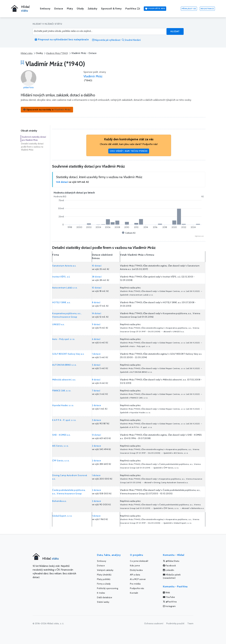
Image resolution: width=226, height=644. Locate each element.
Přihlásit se (189, 9)
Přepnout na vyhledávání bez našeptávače (62, 40)
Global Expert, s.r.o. (62, 516)
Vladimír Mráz (93, 76)
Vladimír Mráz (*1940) (57, 53)
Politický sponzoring (108, 588)
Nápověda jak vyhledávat (106, 40)
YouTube (169, 597)
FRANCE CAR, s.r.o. (62, 391)
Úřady (80, 9)
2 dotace (97, 405)
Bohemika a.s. (59, 501)
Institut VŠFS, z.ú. (61, 277)
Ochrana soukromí (154, 623)
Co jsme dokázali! (139, 561)
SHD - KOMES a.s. (61, 435)
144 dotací (62, 182)
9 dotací (96, 324)
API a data (135, 575)
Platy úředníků (104, 575)
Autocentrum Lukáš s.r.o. (65, 288)
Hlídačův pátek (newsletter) (172, 576)
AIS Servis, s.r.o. (61, 446)
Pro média (135, 584)
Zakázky (93, 9)
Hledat (175, 31)
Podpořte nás (155, 9)
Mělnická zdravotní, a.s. (64, 380)
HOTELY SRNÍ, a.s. (61, 302)
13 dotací (97, 435)
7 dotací (96, 391)
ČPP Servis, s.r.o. (61, 461)
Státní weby (103, 602)
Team (190, 623)
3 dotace (97, 420)
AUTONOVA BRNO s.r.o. (64, 365)
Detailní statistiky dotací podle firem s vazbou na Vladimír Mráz (32, 147)
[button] (47, 110)
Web (167, 593)
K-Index (101, 593)
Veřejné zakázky (105, 570)
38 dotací (97, 277)
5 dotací (96, 365)
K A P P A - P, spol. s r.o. (64, 420)
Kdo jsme (135, 566)
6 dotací (96, 339)
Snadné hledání (131, 40)
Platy (70, 9)
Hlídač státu (27, 53)
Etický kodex (136, 570)
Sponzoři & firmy (111, 9)
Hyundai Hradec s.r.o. (63, 405)
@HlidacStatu (171, 561)
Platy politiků (104, 579)
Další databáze (105, 597)
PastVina (133, 9)
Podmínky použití (175, 623)
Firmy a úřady (104, 584)
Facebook (169, 566)
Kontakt (134, 593)
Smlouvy (45, 9)
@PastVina (170, 602)
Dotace (59, 9)
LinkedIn (168, 570)
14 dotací (97, 313)
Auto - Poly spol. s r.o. (64, 339)
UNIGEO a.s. (58, 324)
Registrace (207, 9)
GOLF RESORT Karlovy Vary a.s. (68, 354)
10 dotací (97, 266)
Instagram (169, 606)
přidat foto (29, 87)
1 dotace (96, 354)
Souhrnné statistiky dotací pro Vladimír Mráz (34, 138)
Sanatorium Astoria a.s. (64, 266)
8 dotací (96, 302)
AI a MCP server (138, 579)
